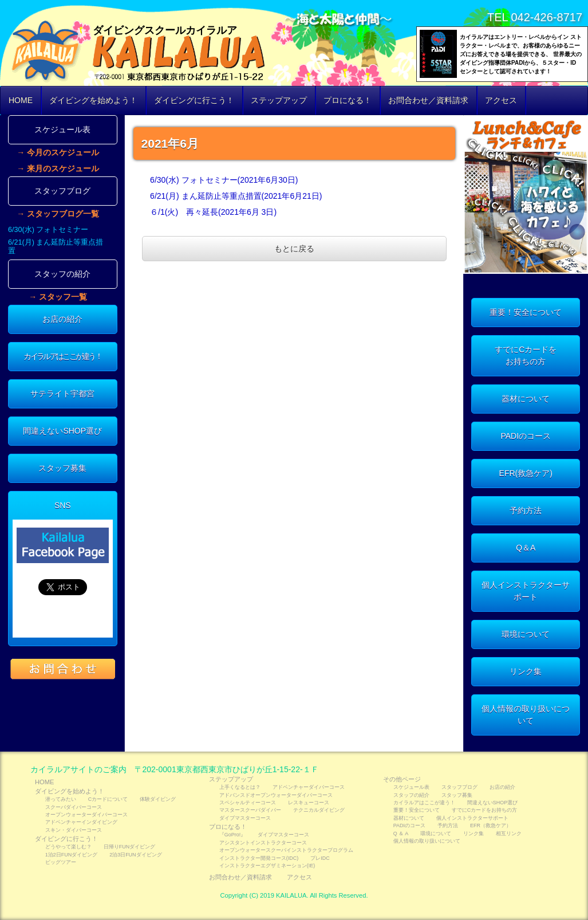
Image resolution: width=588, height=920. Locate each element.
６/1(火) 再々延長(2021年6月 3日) (213, 212)
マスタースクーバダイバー (250, 810)
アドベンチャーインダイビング (81, 822)
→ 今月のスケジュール (58, 152)
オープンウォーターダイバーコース (86, 815)
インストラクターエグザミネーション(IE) (267, 866)
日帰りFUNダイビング (129, 847)
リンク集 (526, 671)
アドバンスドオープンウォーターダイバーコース (276, 795)
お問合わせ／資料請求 (428, 100)
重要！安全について (526, 312)
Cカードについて (108, 799)
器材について (526, 399)
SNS (63, 505)
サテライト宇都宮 (62, 394)
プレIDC (320, 858)
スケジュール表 (62, 129)
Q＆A (526, 548)
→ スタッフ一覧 (58, 297)
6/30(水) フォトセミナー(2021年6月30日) (224, 180)
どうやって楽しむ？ (68, 847)
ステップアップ (279, 100)
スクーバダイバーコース (74, 807)
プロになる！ (348, 100)
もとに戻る (294, 249)
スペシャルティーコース (248, 803)
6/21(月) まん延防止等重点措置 (56, 247)
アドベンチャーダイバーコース (309, 787)
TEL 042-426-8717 (535, 17)
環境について (526, 634)
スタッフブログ (62, 191)
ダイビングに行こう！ (194, 100)
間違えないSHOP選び (62, 431)
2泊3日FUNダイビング (135, 855)
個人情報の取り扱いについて (526, 715)
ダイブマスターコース (245, 818)
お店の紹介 (62, 319)
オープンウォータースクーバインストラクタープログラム (286, 850)
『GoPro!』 (232, 835)
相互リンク (509, 833)
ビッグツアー (61, 862)
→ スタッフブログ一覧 (58, 214)
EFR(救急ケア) (526, 473)
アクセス (501, 100)
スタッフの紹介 (62, 274)
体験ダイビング (158, 799)
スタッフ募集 (62, 468)
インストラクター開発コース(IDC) (259, 858)
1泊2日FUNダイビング (71, 855)
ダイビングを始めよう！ (93, 100)
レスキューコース (309, 803)
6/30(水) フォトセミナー (48, 230)
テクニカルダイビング (319, 810)
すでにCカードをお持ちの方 (526, 355)
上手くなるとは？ (240, 787)
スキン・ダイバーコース (74, 830)
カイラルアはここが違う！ (62, 356)
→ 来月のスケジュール (58, 168)
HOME (21, 100)
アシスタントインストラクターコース (263, 843)
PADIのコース (526, 436)
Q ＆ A (401, 833)
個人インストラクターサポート (526, 591)
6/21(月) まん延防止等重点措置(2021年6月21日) (236, 196)
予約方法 (526, 510)
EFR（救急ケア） (491, 825)
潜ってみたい (61, 799)
